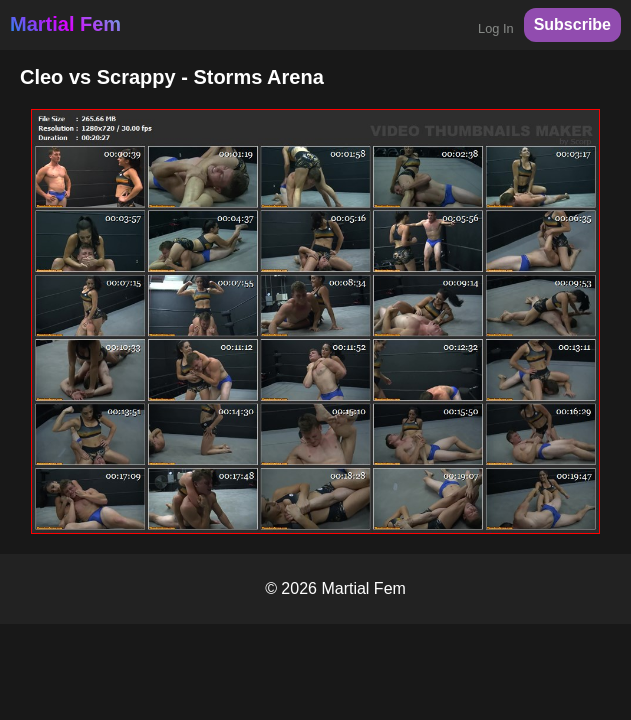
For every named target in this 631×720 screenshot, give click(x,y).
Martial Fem (65, 24)
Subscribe (572, 24)
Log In (496, 28)
